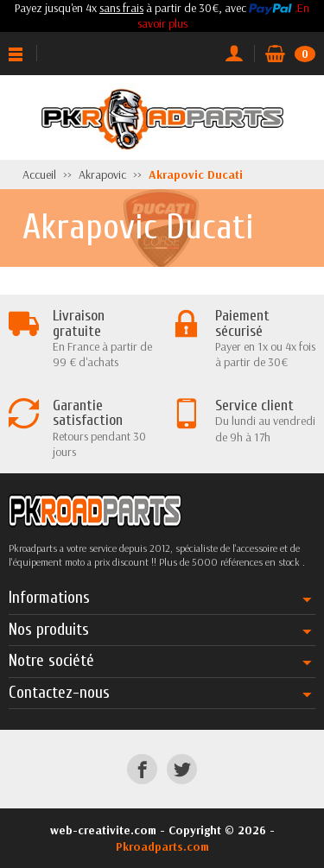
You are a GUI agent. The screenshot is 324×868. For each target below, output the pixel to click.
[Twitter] (182, 769)
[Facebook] (142, 769)
